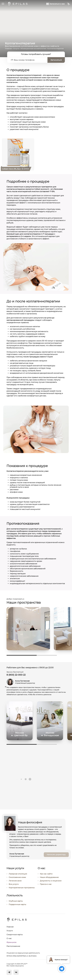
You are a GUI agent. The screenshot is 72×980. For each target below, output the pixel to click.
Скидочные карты (15, 935)
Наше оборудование (49, 877)
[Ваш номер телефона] (29, 60)
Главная (8, 49)
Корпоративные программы (22, 888)
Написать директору (56, 855)
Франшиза (11, 942)
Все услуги (14, 884)
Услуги (16, 49)
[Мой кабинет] (69, 4)
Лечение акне (15, 881)
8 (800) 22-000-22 (16, 675)
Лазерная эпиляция (18, 874)
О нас (9, 938)
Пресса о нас (46, 884)
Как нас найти (46, 874)
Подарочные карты (17, 905)
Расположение (13, 946)
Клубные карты (16, 901)
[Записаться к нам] (56, 4)
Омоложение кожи (17, 877)
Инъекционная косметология (33, 49)
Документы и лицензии (51, 881)
